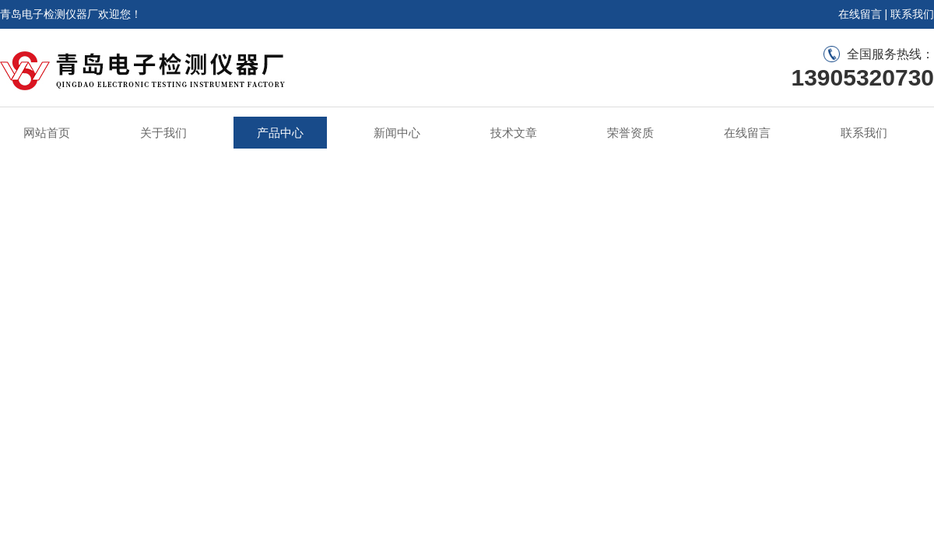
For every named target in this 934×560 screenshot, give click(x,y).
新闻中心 (397, 133)
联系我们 (912, 14)
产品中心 (280, 133)
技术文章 (514, 133)
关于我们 (163, 133)
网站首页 (47, 133)
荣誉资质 (630, 133)
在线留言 (860, 14)
